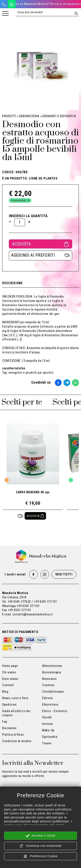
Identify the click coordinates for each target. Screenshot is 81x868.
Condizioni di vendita (17, 741)
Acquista (40, 244)
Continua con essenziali (40, 846)
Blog (5, 692)
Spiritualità (50, 737)
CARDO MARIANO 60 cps (33, 492)
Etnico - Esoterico (55, 711)
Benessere (49, 679)
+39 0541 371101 (28, 606)
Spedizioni (9, 705)
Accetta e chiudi (40, 836)
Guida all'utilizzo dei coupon (16, 713)
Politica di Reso (13, 735)
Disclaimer (9, 728)
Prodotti (9, 116)
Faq (5, 722)
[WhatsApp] (12, 4)
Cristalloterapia (53, 692)
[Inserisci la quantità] (20, 222)
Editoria (48, 698)
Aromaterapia (52, 672)
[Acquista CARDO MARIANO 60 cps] (35, 516)
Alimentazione (52, 666)
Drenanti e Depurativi (59, 116)
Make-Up (48, 730)
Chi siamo (9, 672)
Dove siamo (10, 679)
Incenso (48, 724)
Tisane (47, 743)
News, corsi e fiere (15, 698)
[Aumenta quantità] (29, 222)
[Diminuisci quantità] (10, 221)
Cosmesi (48, 685)
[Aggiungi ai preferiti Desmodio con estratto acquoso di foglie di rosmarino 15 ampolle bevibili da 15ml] (40, 255)
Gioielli (47, 717)
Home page (10, 666)
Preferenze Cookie (40, 856)
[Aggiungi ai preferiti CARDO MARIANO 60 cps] (20, 516)
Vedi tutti (64, 574)
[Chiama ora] (4, 4)
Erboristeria (29, 116)
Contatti (8, 685)
